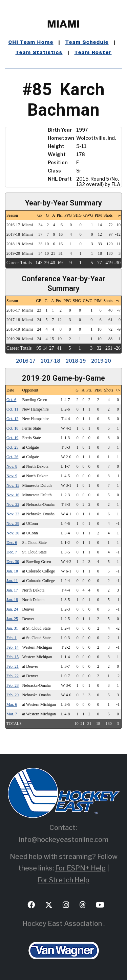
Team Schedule (87, 43)
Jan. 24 (12, 609)
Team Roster (93, 53)
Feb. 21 (13, 666)
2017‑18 (50, 361)
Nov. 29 (13, 524)
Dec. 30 (13, 562)
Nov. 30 (13, 533)
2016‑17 (26, 361)
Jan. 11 (12, 581)
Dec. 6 (12, 543)
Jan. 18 (12, 600)
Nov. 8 (12, 466)
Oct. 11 (12, 409)
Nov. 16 (13, 495)
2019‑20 (101, 361)
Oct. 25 (12, 447)
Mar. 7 (12, 714)
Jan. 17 (12, 590)
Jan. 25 (12, 619)
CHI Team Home (31, 43)
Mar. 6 (12, 704)
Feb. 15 (13, 657)
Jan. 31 (12, 628)
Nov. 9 (12, 476)
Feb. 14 (13, 647)
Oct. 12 (12, 419)
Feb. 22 (13, 676)
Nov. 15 (13, 485)
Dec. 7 (12, 552)
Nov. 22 (13, 504)
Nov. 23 (13, 514)
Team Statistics (39, 53)
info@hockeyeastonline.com (64, 840)
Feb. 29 (13, 695)
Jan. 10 (12, 571)
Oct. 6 (11, 400)
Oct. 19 (12, 438)
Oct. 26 (12, 457)
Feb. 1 (12, 638)
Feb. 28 (13, 685)
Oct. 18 (12, 428)
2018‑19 (76, 361)
